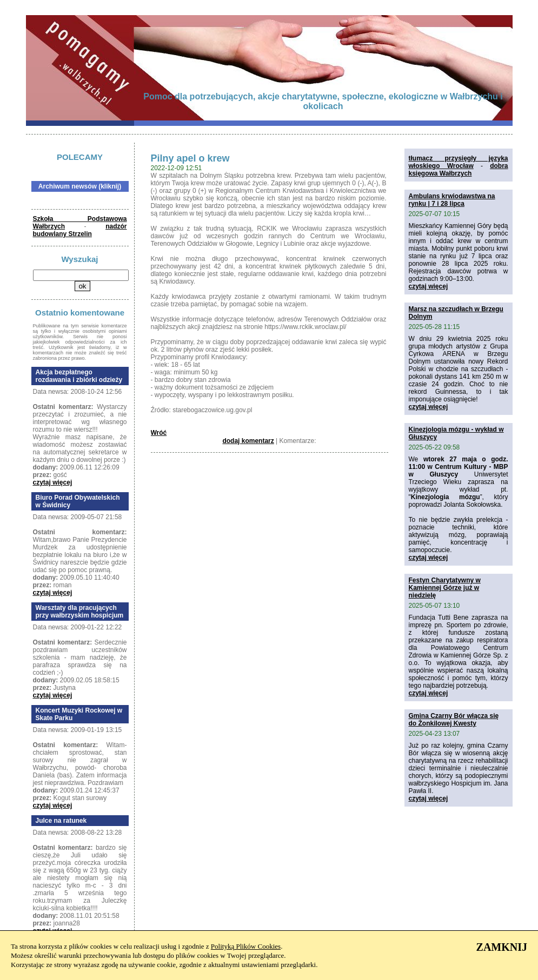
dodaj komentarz (248, 441)
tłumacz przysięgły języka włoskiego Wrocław (459, 162)
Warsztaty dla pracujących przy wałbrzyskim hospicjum (80, 612)
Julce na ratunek (61, 821)
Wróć (159, 433)
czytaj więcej (53, 482)
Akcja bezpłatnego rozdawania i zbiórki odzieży (79, 376)
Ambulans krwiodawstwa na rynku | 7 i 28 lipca (452, 200)
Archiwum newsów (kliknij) (80, 186)
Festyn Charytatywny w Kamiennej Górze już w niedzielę (445, 588)
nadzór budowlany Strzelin (80, 230)
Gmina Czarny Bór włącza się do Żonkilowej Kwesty (454, 720)
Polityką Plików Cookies (246, 946)
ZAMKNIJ (502, 947)
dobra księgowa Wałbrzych (459, 170)
